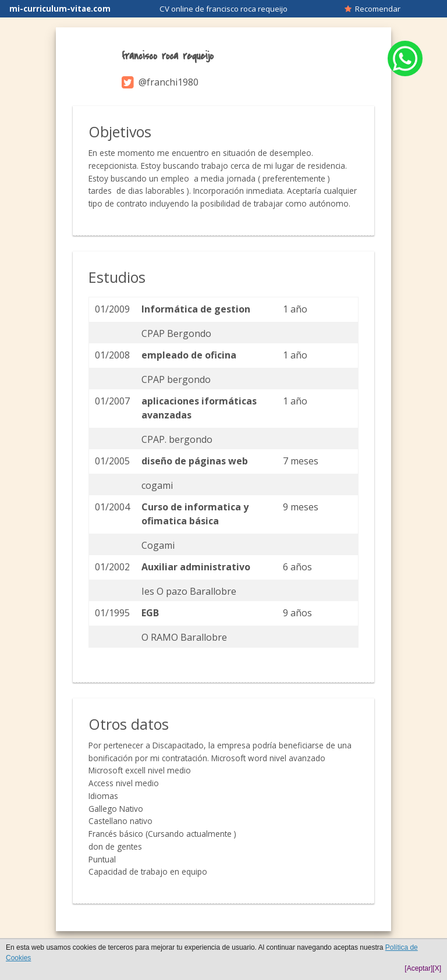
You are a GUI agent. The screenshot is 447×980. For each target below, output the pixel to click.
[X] (437, 968)
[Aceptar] (418, 968)
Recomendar (372, 9)
